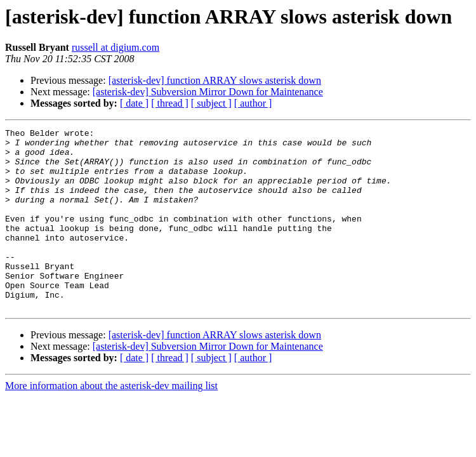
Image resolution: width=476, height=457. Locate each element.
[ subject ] (211, 103)
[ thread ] (170, 103)
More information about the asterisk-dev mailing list (111, 422)
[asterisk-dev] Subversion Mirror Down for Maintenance (208, 92)
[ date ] (134, 103)
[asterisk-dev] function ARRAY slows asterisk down (215, 80)
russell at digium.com (116, 47)
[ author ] (253, 103)
